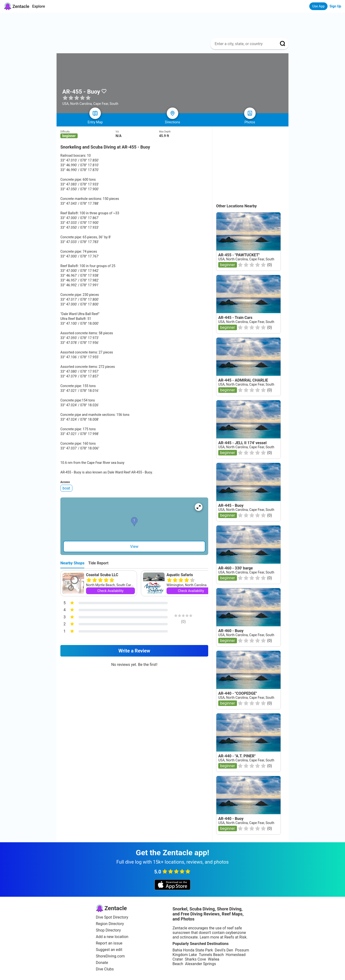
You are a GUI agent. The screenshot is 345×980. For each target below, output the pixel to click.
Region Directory (110, 924)
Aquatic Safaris (180, 575)
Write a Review (134, 651)
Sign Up (335, 6)
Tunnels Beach (211, 955)
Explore (39, 6)
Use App (318, 6)
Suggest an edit (109, 950)
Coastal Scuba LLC (102, 575)
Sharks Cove (195, 959)
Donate (102, 963)
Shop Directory (108, 930)
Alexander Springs (200, 964)
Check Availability (111, 591)
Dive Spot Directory (112, 917)
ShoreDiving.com (110, 956)
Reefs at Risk (235, 937)
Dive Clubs (105, 969)
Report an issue (109, 943)
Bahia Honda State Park (193, 950)
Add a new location (112, 937)
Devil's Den (224, 950)
